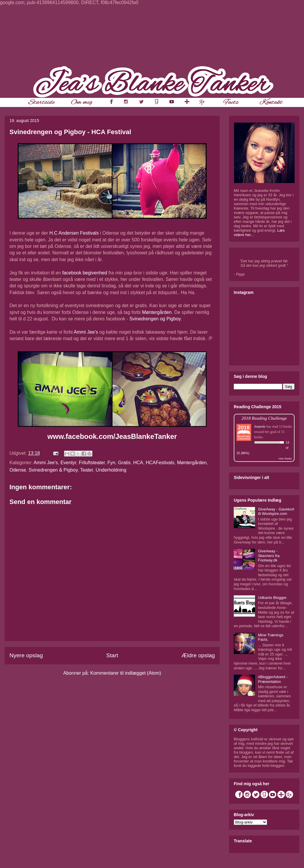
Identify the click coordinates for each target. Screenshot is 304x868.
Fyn (111, 463)
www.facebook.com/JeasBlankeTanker (112, 436)
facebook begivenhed (85, 273)
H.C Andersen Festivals (74, 233)
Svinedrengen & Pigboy (53, 470)
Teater (87, 470)
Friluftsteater (92, 463)
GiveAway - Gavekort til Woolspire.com (276, 512)
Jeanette (260, 426)
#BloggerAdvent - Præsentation (273, 679)
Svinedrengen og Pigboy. (156, 319)
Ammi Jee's (86, 332)
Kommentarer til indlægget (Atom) (126, 673)
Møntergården (157, 312)
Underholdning (111, 470)
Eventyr (68, 463)
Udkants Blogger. (273, 598)
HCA (138, 463)
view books (285, 458)
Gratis (124, 463)
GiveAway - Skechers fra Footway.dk (269, 556)
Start (112, 655)
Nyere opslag (26, 655)
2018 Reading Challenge (264, 418)
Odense (18, 470)
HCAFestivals (160, 463)
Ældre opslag (198, 655)
